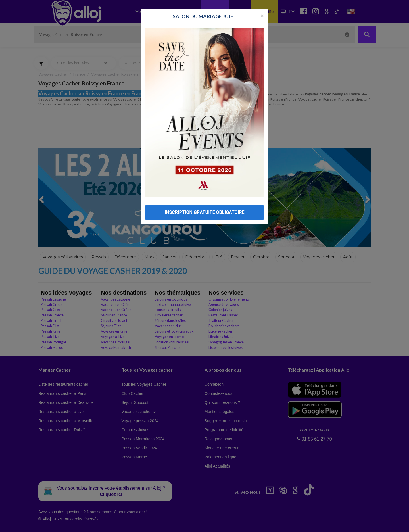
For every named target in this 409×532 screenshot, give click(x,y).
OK (125, 524)
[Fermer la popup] (262, 15)
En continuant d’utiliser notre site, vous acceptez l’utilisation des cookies (61, 523)
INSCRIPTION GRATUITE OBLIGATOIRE (204, 212)
